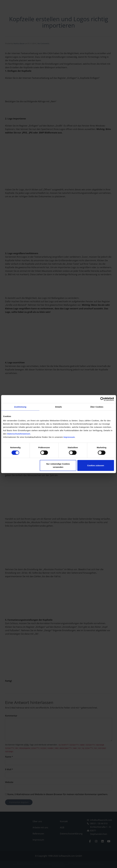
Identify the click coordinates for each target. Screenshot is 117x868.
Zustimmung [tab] (20, 407)
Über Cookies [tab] (97, 407)
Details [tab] (59, 407)
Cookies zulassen (96, 465)
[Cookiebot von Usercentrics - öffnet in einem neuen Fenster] (102, 399)
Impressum (69, 437)
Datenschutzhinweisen (19, 434)
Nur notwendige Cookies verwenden (58, 465)
